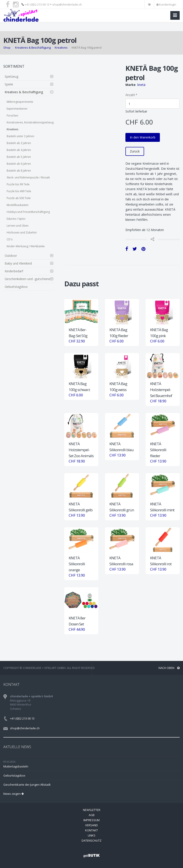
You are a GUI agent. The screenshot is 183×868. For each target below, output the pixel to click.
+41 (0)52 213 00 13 (37, 4)
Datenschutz (91, 840)
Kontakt (91, 830)
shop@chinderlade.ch (67, 4)
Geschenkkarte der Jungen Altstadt (27, 785)
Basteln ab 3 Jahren (19, 143)
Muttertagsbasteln (16, 766)
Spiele (9, 84)
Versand (91, 825)
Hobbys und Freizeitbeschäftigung (28, 212)
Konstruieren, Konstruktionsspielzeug (30, 122)
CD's (10, 239)
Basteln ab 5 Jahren (19, 157)
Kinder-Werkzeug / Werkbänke (26, 246)
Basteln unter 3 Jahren (20, 136)
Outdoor (11, 256)
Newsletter (92, 810)
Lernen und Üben (18, 226)
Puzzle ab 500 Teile (19, 198)
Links (92, 835)
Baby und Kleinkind (18, 263)
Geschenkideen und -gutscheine (27, 279)
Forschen (12, 116)
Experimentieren (17, 109)
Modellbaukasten (18, 205)
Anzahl (131, 95)
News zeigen (14, 794)
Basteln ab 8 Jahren (19, 171)
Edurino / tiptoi (16, 219)
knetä (141, 85)
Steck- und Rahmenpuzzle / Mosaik (28, 177)
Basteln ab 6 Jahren (19, 164)
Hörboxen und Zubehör (22, 232)
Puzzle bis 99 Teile (18, 184)
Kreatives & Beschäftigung (33, 47)
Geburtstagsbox (16, 287)
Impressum (91, 820)
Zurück (135, 151)
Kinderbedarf (14, 271)
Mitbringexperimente (20, 102)
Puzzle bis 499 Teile (19, 191)
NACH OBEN (169, 668)
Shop (7, 47)
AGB (92, 815)
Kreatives (61, 47)
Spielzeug (11, 76)
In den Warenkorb (143, 137)
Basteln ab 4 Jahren (19, 150)
